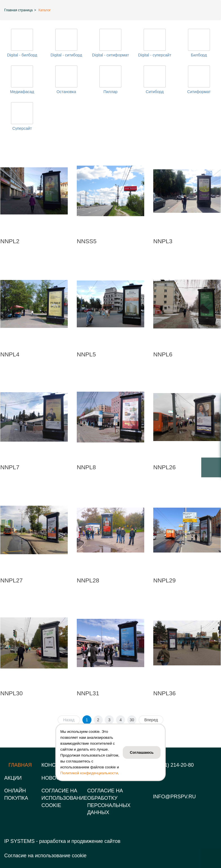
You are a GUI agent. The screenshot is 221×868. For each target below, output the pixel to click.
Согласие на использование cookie (45, 856)
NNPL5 (86, 354)
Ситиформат (199, 92)
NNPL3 (163, 241)
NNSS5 (87, 241)
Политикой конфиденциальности (89, 773)
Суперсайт (22, 128)
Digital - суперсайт (155, 55)
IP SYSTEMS (19, 841)
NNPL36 (164, 693)
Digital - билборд (22, 55)
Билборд (199, 55)
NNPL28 (88, 580)
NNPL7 (10, 467)
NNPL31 (88, 693)
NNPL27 (11, 580)
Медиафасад (22, 92)
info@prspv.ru (174, 797)
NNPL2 (10, 241)
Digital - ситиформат (110, 55)
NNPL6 (163, 354)
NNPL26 (164, 467)
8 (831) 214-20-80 (173, 765)
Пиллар (111, 92)
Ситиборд (155, 92)
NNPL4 (10, 354)
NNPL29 (164, 580)
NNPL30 (11, 693)
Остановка (66, 92)
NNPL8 (86, 467)
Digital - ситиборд (66, 55)
